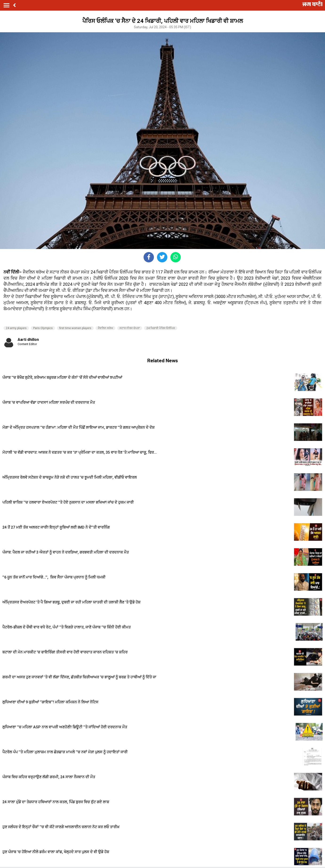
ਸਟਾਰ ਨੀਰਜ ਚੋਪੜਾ (130, 328)
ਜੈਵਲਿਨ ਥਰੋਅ (105, 328)
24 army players (16, 328)
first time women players (75, 328)
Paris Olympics (43, 328)
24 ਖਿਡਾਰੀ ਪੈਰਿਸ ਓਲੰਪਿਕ (161, 328)
